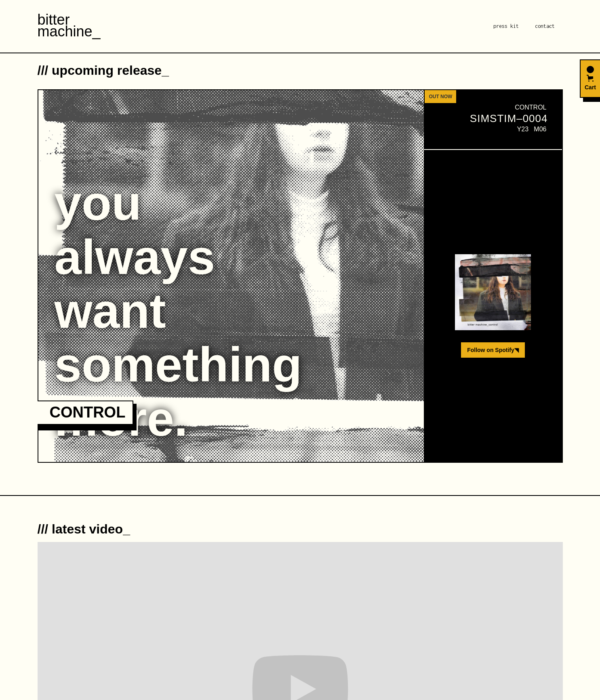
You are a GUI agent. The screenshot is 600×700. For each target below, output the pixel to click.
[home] (69, 26)
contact (545, 26)
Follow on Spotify (493, 350)
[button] (590, 79)
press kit (506, 26)
